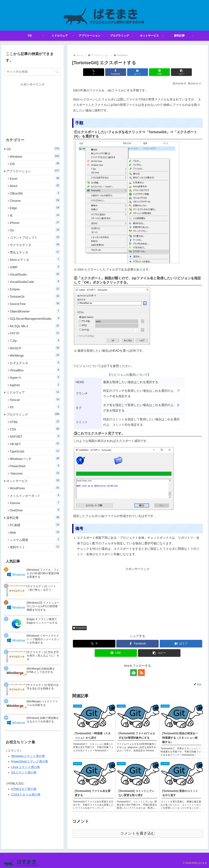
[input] (32, 72)
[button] (181, 72)
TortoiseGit (79, 628)
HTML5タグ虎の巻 (24, 789)
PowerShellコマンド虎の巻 (30, 761)
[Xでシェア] (94, 72)
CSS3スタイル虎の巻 (26, 795)
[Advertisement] (138, 595)
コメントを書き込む (138, 833)
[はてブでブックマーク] (138, 72)
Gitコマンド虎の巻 (24, 773)
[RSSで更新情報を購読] (141, 673)
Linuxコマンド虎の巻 (26, 767)
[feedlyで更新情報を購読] (134, 673)
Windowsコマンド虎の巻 (28, 756)
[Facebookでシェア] (116, 72)
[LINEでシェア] (159, 72)
